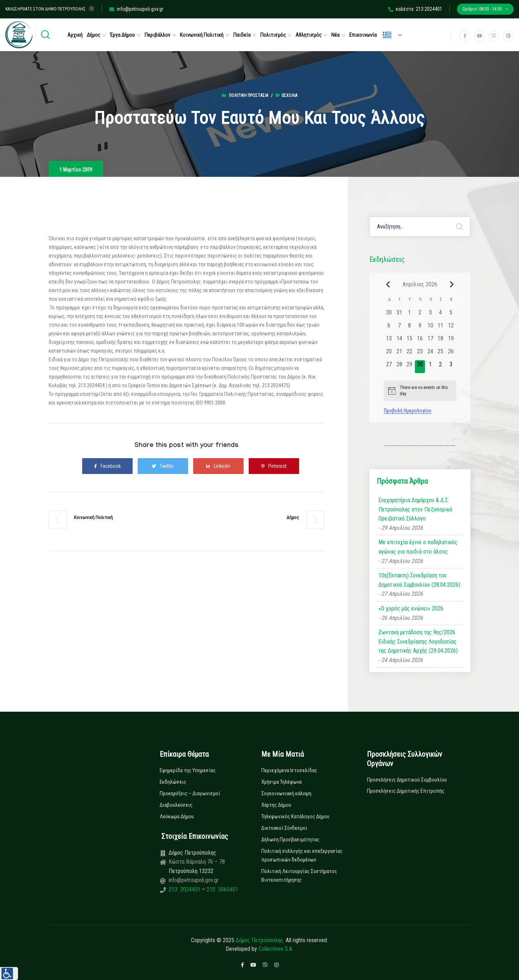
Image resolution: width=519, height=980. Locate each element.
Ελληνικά (387, 35)
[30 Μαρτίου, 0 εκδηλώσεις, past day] (389, 315)
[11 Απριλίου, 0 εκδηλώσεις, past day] (441, 328)
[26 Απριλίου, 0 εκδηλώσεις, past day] (451, 354)
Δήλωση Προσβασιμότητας (290, 840)
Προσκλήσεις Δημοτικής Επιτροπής (406, 791)
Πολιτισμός (273, 35)
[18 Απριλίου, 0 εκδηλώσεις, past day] (441, 341)
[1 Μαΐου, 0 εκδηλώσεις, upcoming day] (430, 367)
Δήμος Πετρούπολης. (260, 940)
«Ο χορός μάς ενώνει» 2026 (411, 608)
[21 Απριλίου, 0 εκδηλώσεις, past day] (399, 354)
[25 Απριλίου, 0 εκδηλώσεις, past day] (441, 354)
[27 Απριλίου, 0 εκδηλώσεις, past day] (389, 367)
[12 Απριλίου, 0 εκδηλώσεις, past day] (451, 328)
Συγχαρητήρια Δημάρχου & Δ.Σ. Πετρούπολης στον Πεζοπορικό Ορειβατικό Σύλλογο (415, 509)
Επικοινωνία (363, 35)
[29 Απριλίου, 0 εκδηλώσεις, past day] (410, 367)
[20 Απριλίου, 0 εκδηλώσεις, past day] (389, 354)
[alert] (420, 391)
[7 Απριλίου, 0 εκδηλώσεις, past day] (399, 328)
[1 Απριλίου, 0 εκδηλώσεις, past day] (410, 315)
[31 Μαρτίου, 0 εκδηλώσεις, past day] (399, 315)
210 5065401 (222, 889)
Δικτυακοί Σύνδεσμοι (284, 828)
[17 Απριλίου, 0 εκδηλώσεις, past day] (430, 341)
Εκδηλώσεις (173, 782)
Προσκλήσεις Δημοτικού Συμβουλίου (407, 780)
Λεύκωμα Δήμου (177, 816)
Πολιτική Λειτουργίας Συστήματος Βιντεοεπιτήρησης (299, 876)
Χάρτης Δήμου (276, 805)
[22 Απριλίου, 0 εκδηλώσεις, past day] (410, 354)
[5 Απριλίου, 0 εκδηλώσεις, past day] (451, 315)
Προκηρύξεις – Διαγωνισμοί (190, 793)
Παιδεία (242, 35)
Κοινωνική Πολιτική (202, 35)
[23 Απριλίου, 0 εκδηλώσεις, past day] (420, 354)
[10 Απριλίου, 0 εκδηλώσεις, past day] (430, 328)
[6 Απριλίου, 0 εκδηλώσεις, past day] (389, 328)
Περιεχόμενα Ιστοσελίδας (289, 770)
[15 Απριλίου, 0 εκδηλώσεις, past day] (410, 341)
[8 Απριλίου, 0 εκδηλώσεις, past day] (410, 328)
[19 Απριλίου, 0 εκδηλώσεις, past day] (451, 341)
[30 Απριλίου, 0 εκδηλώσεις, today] (420, 367)
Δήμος (94, 35)
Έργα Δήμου (122, 35)
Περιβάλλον (157, 35)
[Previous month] (388, 284)
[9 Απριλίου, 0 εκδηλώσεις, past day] (420, 328)
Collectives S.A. (276, 949)
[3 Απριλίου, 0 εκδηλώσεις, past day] (430, 315)
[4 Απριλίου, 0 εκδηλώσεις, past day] (441, 315)
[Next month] (452, 284)
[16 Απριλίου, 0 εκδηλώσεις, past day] (420, 341)
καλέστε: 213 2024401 (415, 9)
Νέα (335, 35)
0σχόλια (286, 95)
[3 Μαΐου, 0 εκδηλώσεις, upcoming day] (451, 367)
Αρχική (75, 35)
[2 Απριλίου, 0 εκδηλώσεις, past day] (420, 315)
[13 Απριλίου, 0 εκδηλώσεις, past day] (389, 341)
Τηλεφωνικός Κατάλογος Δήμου (295, 816)
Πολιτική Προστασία (249, 95)
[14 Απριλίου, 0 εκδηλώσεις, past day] (399, 341)
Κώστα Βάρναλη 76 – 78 (197, 862)
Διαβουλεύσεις (176, 805)
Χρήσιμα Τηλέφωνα (281, 782)
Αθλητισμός (309, 35)
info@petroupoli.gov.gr (136, 9)
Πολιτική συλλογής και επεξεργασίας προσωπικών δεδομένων (302, 855)
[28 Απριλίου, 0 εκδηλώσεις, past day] (399, 367)
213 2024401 (185, 889)
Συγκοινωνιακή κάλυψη (286, 793)
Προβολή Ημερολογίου (408, 411)
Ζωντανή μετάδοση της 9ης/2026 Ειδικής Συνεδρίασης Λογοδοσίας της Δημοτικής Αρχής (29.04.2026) (418, 641)
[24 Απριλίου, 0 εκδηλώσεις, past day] (430, 354)
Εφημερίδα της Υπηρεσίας (188, 770)
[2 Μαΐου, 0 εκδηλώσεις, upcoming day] (441, 367)
